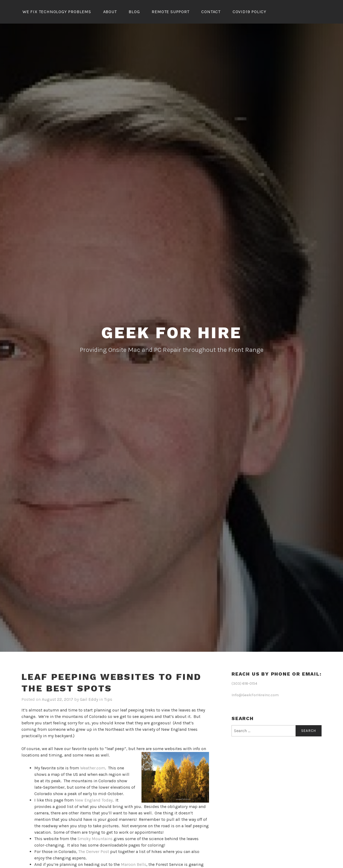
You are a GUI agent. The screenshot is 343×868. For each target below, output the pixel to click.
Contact (211, 12)
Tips (108, 699)
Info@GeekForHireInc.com (255, 694)
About (110, 12)
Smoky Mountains (95, 838)
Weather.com (93, 767)
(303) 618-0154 (244, 683)
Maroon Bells (134, 864)
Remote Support (170, 12)
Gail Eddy (89, 699)
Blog (134, 12)
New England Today (94, 799)
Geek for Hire (171, 332)
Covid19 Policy (249, 12)
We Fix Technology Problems (57, 12)
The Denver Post (94, 851)
